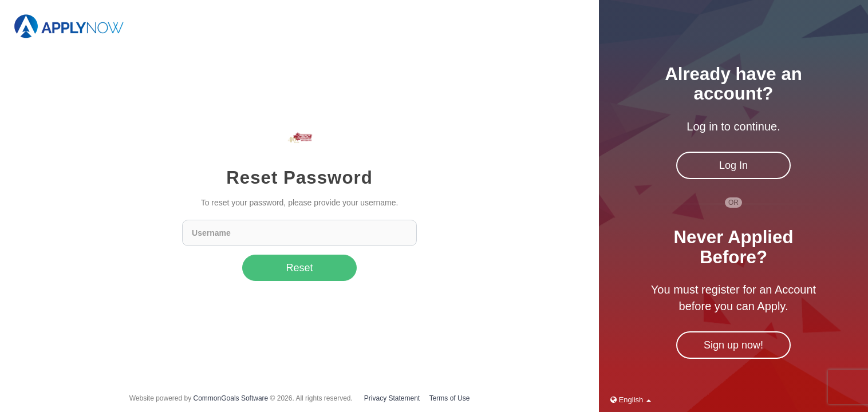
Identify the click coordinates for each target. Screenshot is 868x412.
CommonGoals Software (231, 398)
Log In (733, 165)
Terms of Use (450, 398)
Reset (300, 268)
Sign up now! (733, 345)
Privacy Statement (392, 398)
